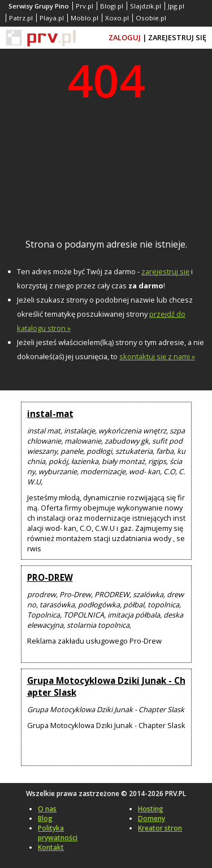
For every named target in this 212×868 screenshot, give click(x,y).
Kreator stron (160, 828)
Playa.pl (52, 18)
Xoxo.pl (117, 18)
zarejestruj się (165, 271)
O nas (47, 809)
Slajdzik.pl (146, 6)
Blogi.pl (112, 6)
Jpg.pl (176, 6)
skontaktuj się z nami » (157, 356)
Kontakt (51, 847)
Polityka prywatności (58, 833)
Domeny (152, 818)
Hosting (151, 809)
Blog (45, 818)
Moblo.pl (85, 18)
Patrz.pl (21, 18)
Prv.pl (85, 6)
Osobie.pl (151, 18)
